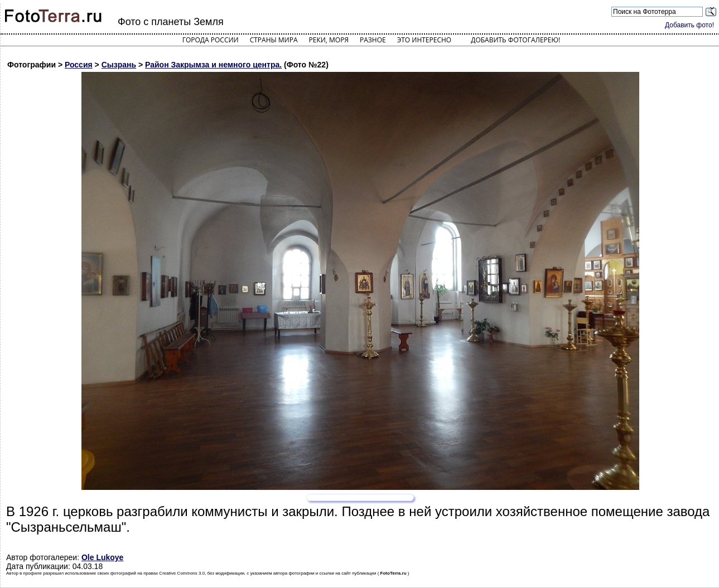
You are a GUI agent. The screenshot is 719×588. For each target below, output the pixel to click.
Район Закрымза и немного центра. (213, 65)
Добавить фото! (689, 25)
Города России (211, 40)
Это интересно (424, 40)
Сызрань (119, 65)
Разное (373, 40)
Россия (79, 65)
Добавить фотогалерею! (515, 40)
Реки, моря (329, 40)
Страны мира (274, 40)
